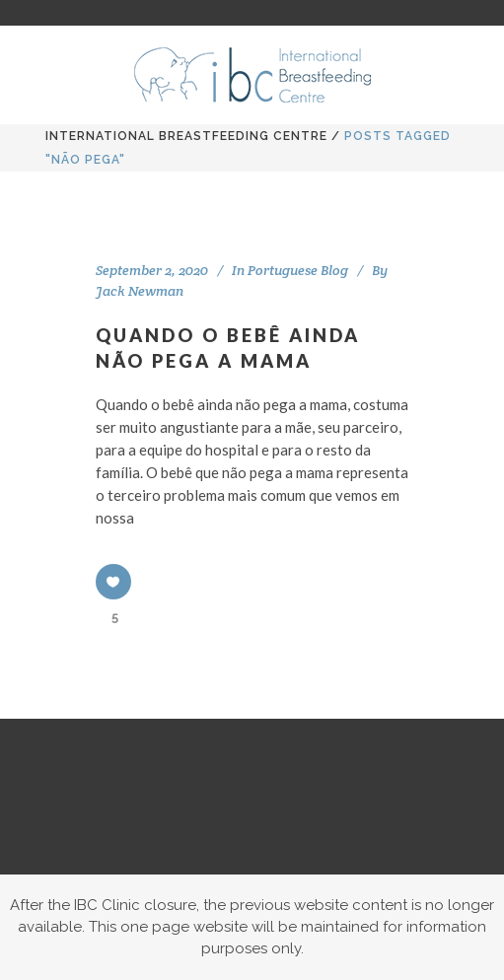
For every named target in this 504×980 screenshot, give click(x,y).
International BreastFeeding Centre (186, 136)
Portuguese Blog (298, 270)
